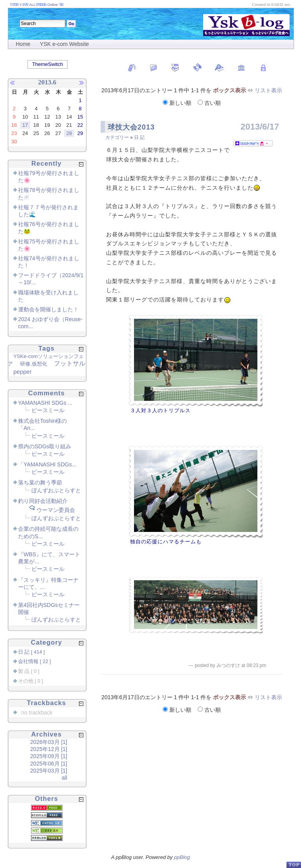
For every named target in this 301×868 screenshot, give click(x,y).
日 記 (139, 137)
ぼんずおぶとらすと (56, 490)
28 (69, 133)
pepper (23, 372)
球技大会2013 (131, 127)
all (64, 778)
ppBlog (182, 857)
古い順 (209, 103)
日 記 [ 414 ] (31, 652)
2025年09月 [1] (49, 756)
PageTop (294, 865)
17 (25, 125)
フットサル (70, 363)
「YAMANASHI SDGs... (47, 464)
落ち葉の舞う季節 (40, 482)
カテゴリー (117, 137)
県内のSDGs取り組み (45, 446)
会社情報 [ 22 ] (35, 662)
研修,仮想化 (34, 364)
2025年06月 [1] (49, 764)
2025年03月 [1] (49, 771)
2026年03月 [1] (49, 742)
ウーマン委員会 (56, 510)
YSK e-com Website (64, 44)
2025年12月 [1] (49, 749)
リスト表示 (268, 90)
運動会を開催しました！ (48, 309)
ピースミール (48, 410)
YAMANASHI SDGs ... (45, 403)
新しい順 (178, 103)
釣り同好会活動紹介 (43, 501)
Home (23, 44)
